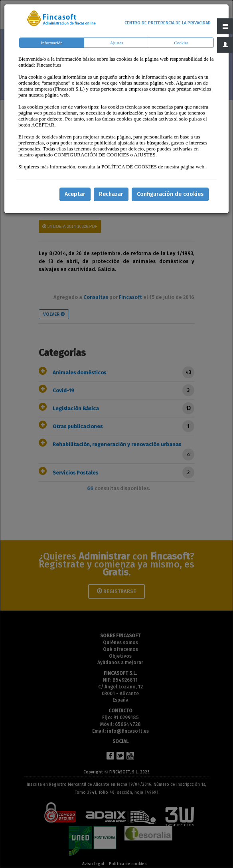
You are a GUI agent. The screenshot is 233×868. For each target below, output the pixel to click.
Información (51, 43)
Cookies (181, 43)
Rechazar (111, 194)
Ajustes (116, 43)
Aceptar (75, 194)
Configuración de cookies (170, 194)
